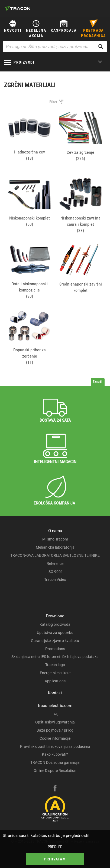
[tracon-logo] (18, 8)
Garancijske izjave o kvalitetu (55, 641)
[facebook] (55, 789)
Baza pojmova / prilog (55, 730)
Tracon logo (55, 665)
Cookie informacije (55, 738)
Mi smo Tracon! (55, 539)
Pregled (55, 847)
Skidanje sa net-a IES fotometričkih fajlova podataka (55, 657)
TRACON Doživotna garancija (55, 762)
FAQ (55, 714)
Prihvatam (55, 859)
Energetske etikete (55, 673)
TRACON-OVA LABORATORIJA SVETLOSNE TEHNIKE (55, 555)
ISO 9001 (55, 572)
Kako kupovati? (55, 754)
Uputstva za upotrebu (55, 633)
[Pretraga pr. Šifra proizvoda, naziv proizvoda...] (55, 47)
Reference (55, 564)
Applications (55, 681)
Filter (53, 102)
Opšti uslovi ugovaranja (55, 722)
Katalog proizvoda (55, 624)
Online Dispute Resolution (55, 771)
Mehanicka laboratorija (55, 547)
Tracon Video (55, 579)
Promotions (55, 649)
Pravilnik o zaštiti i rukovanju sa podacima (55, 746)
